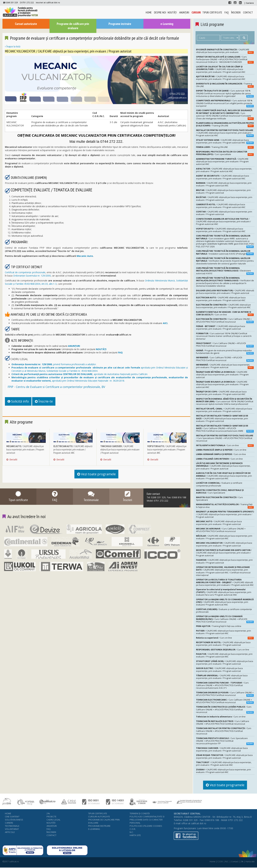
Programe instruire (120, 24)
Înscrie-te (46, 402)
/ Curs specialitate (225, 153)
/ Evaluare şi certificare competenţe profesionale (219, 484)
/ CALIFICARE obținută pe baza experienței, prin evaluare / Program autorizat (25, 450)
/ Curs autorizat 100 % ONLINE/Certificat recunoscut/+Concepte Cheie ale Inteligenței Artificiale (225, 114)
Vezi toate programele (96, 475)
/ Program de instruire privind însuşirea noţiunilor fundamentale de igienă (225, 352)
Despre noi (160, 12)
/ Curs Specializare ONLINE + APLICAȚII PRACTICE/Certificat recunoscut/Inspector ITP (225, 741)
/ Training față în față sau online (219, 626)
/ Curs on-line (225, 313)
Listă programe (213, 24)
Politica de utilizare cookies (146, 826)
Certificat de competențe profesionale (25, 272)
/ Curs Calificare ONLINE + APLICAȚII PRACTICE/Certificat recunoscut (225, 320)
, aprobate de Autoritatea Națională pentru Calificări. (80, 374)
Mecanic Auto (85, 256)
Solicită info (19, 402)
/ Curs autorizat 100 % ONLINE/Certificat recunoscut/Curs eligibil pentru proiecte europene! (225, 103)
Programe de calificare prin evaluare (73, 26)
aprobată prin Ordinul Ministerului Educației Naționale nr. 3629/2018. (100, 379)
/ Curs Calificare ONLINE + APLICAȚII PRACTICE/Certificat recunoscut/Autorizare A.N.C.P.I (222, 685)
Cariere (9, 823)
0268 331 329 (12, 2)
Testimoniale (12, 826)
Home (149, 12)
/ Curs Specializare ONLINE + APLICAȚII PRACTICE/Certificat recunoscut (225, 438)
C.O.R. (133, 829)
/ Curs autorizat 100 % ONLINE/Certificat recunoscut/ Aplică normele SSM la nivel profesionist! (225, 402)
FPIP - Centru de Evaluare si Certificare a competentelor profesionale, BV (56, 387)
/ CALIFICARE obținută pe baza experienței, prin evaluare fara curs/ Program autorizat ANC (224, 592)
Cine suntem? (12, 817)
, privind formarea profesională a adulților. (54, 364)
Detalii (12, 460)
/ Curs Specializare (220, 491)
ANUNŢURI (74, 346)
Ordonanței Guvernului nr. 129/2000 (32, 276)
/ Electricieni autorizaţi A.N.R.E (225, 271)
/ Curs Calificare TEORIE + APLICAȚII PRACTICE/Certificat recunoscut (225, 359)
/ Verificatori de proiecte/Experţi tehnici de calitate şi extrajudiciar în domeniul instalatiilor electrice (225, 282)
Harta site (135, 836)
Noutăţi (172, 12)
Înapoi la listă (13, 47)
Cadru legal (54, 820)
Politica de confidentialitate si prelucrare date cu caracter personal (147, 820)
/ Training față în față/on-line (225, 506)
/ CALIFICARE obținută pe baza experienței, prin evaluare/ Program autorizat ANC (225, 602)
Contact (248, 12)
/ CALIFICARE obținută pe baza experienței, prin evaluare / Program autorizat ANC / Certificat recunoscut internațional (223, 571)
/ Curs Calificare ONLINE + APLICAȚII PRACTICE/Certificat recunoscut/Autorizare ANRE (225, 428)
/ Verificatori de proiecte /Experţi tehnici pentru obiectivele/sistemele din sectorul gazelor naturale (225, 261)
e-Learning (167, 24)
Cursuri (196, 12)
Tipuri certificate (212, 12)
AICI (165, 323)
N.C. (132, 832)
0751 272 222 (28, 2)
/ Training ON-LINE (225, 85)
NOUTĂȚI (101, 349)
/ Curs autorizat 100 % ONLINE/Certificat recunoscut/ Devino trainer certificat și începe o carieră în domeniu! (224, 336)
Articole (10, 832)
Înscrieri (236, 12)
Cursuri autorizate (26, 24)
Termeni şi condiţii (140, 814)
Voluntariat (12, 829)
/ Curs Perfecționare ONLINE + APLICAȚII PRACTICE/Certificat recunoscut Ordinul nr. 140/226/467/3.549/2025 (225, 59)
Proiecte (51, 817)
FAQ (227, 12)
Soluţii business (14, 820)
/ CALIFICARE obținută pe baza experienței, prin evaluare (225, 51)
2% (48, 814)
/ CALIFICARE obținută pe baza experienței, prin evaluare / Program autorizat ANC (73, 450)
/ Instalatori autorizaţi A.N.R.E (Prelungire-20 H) (225, 252)
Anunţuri (184, 12)
